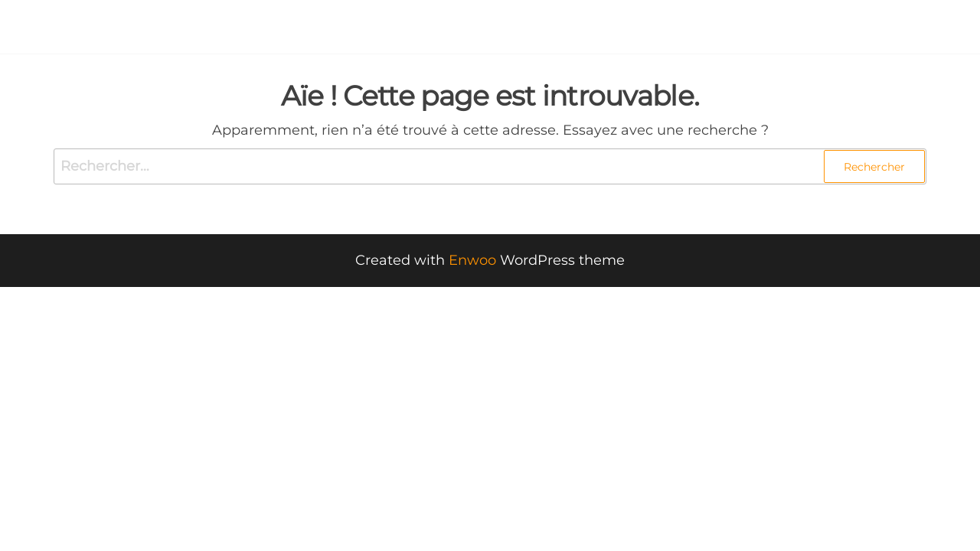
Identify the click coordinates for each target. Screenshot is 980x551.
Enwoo (472, 260)
